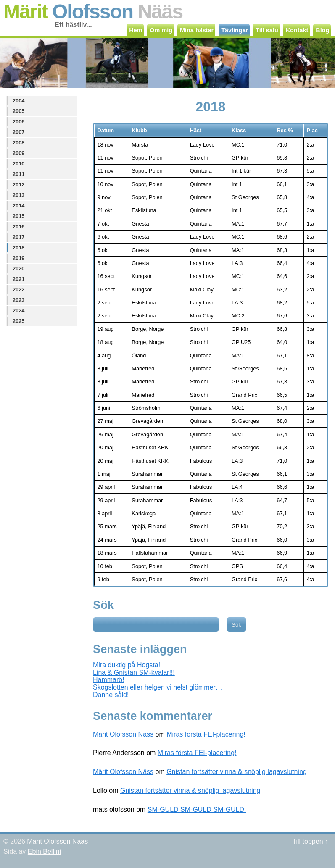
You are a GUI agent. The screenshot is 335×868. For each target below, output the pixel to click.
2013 (18, 195)
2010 (18, 164)
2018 (18, 248)
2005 (18, 111)
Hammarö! (109, 680)
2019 (18, 258)
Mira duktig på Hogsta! (127, 665)
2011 (18, 174)
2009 (18, 153)
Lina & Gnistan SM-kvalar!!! (134, 673)
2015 (18, 216)
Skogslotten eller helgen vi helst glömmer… (158, 687)
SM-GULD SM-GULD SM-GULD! (197, 809)
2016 (18, 227)
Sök (103, 605)
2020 (18, 269)
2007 (18, 132)
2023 (18, 300)
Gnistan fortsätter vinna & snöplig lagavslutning (237, 772)
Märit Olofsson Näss (123, 734)
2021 (18, 279)
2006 (18, 122)
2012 (18, 185)
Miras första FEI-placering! (206, 734)
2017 (18, 237)
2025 (18, 321)
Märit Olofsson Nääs (57, 841)
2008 (18, 143)
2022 (18, 290)
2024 (18, 311)
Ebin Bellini (44, 851)
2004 (18, 101)
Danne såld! (111, 695)
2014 (18, 206)
